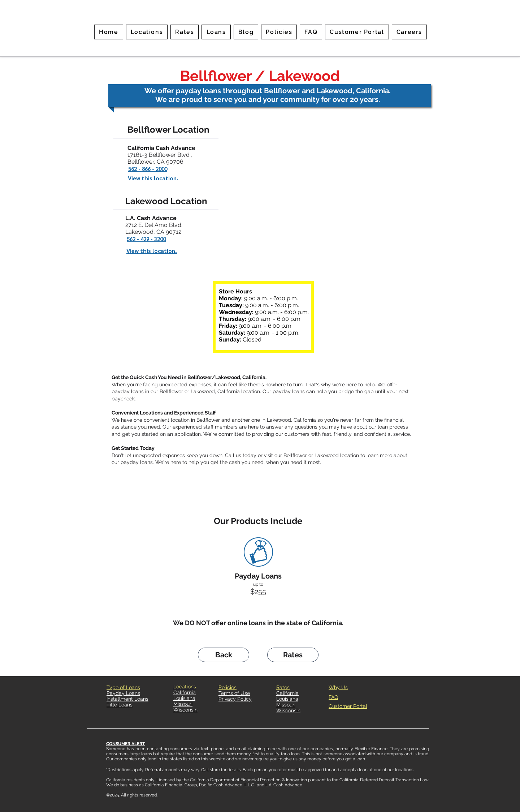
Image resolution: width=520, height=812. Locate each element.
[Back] (224, 655)
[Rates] (293, 655)
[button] (185, 32)
